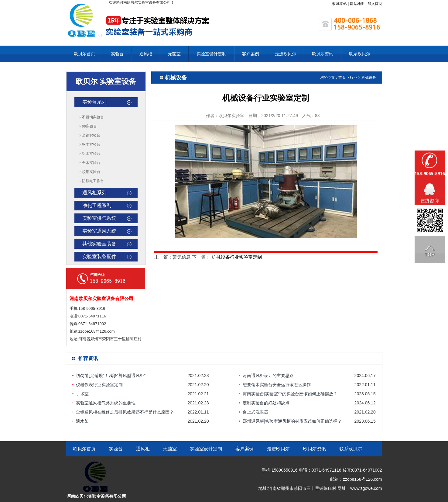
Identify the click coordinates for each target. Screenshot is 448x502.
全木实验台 (91, 163)
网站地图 (357, 4)
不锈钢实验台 (93, 117)
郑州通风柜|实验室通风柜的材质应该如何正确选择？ (292, 421)
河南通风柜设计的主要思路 (268, 376)
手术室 (82, 394)
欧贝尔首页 (84, 54)
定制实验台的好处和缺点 (266, 403)
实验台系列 (94, 102)
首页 (342, 78)
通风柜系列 (94, 193)
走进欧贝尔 (286, 54)
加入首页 (375, 4)
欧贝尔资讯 (323, 54)
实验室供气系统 (99, 218)
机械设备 (369, 78)
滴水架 (82, 421)
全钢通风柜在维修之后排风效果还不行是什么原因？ (125, 412)
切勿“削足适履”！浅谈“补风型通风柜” (111, 376)
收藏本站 (340, 4)
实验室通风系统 (99, 231)
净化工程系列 (97, 205)
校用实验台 (91, 172)
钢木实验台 (91, 144)
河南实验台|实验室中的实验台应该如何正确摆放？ (290, 394)
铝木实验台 (91, 154)
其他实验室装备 (99, 244)
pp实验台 (89, 126)
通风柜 (146, 54)
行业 (354, 78)
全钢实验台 (91, 135)
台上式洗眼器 (255, 412)
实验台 (117, 54)
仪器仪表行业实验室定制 (99, 385)
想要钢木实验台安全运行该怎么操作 (277, 385)
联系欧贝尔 (360, 54)
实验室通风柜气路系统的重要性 (106, 403)
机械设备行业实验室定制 (237, 257)
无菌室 (174, 54)
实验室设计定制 (211, 54)
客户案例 (251, 54)
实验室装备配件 (99, 256)
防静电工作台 (93, 181)
